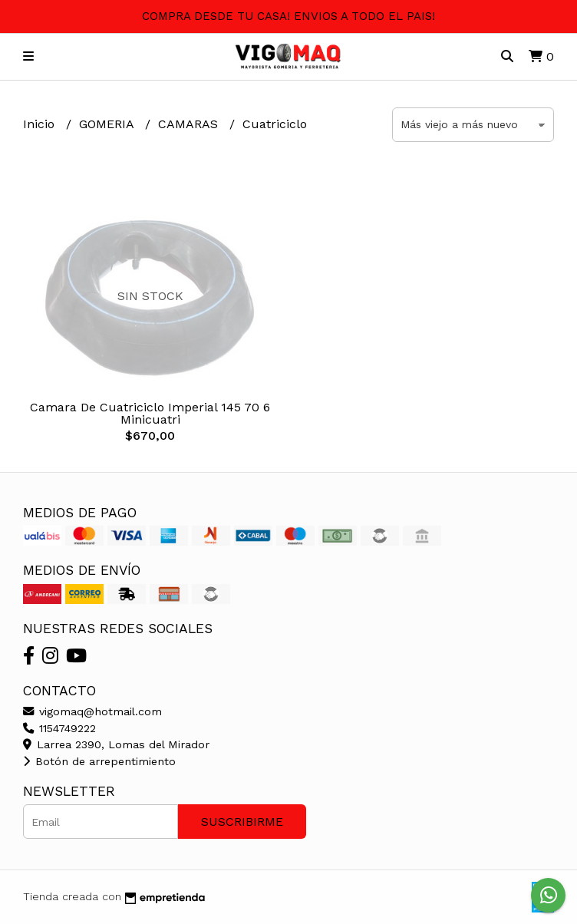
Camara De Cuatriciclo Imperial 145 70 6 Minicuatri (150, 413)
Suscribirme (242, 822)
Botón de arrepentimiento (99, 761)
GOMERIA (108, 124)
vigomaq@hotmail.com (92, 711)
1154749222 (59, 728)
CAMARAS (190, 124)
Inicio (41, 124)
